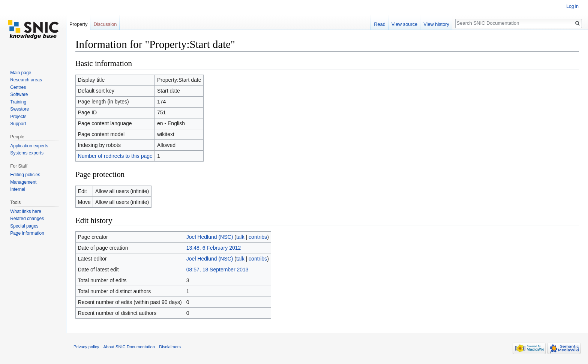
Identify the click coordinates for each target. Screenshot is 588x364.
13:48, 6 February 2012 (214, 248)
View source (404, 24)
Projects (18, 117)
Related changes (27, 219)
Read (380, 24)
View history (436, 24)
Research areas (26, 80)
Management (23, 182)
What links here (26, 211)
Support (18, 124)
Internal (18, 189)
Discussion (105, 24)
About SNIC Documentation (129, 347)
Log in (572, 6)
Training (18, 102)
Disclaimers (170, 347)
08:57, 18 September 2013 (217, 270)
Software (19, 94)
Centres (18, 87)
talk (240, 237)
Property (78, 24)
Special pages (24, 226)
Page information (27, 233)
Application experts (29, 146)
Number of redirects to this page (115, 156)
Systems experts (27, 153)
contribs (258, 237)
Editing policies (25, 175)
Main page (21, 73)
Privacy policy (86, 347)
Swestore (19, 109)
